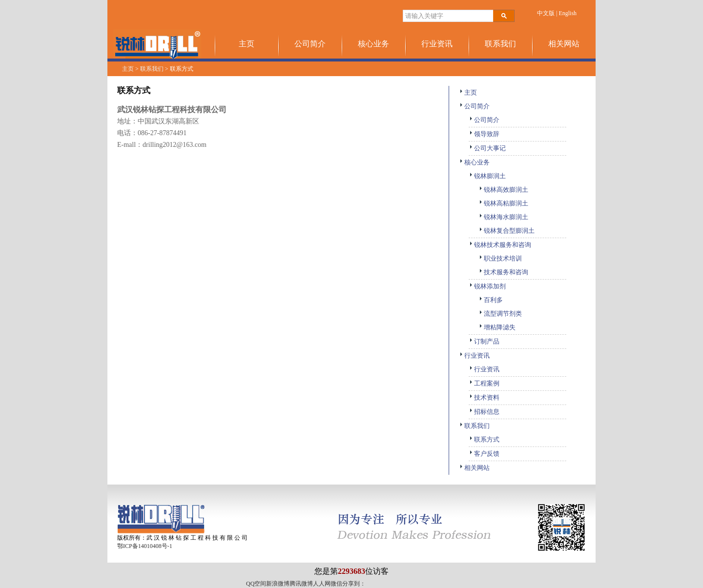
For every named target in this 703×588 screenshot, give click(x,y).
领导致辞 (484, 134)
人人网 (322, 584)
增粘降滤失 (497, 327)
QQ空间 (256, 584)
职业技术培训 (500, 258)
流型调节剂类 (500, 314)
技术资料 (484, 397)
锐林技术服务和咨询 (500, 245)
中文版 (546, 13)
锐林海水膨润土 (503, 217)
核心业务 (373, 44)
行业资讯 (437, 44)
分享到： (354, 584)
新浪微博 (278, 584)
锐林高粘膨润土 (503, 203)
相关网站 (564, 44)
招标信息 (484, 412)
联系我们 (500, 44)
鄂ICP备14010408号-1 (145, 546)
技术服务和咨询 (503, 272)
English (568, 13)
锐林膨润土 (487, 176)
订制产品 (484, 341)
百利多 (491, 300)
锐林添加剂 (487, 286)
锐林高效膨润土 (503, 190)
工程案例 (484, 383)
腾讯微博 (301, 584)
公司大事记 (487, 148)
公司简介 (310, 44)
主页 (247, 44)
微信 (336, 584)
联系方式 (484, 439)
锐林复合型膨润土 (507, 231)
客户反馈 (484, 454)
